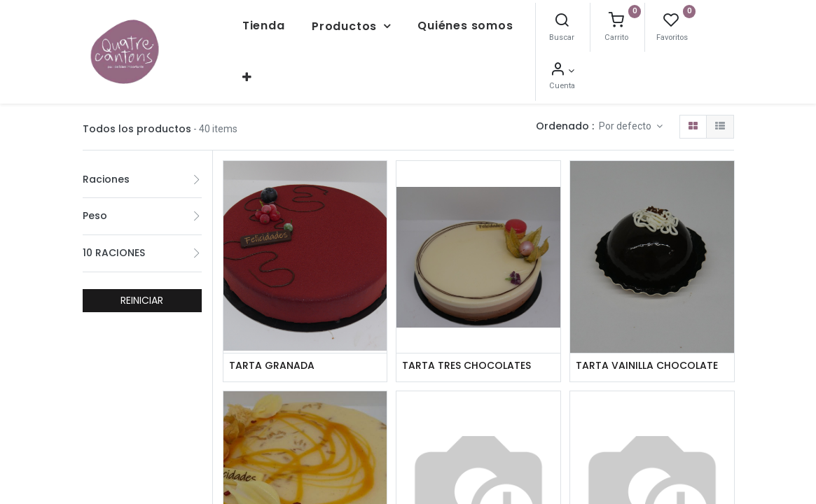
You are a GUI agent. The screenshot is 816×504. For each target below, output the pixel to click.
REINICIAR (142, 294)
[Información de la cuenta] (676, 68)
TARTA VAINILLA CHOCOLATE (647, 360)
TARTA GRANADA (272, 360)
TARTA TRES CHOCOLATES (466, 360)
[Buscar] (621, 19)
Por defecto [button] (626, 120)
